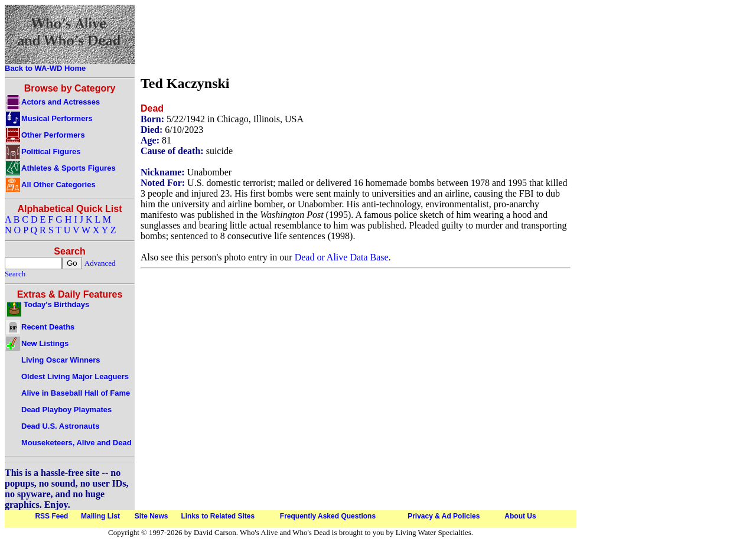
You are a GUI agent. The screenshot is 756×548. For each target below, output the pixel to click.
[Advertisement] (356, 37)
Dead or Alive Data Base (342, 257)
